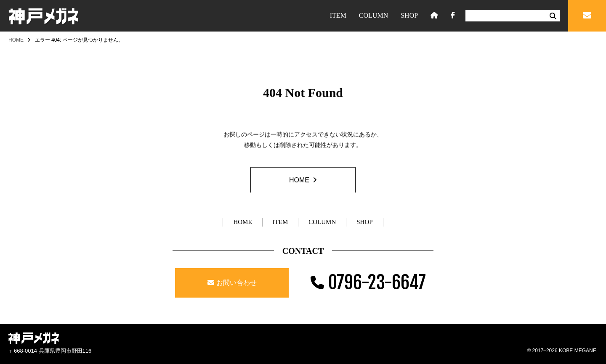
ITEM (338, 15)
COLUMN (373, 15)
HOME (16, 40)
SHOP (409, 15)
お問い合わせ (237, 283)
